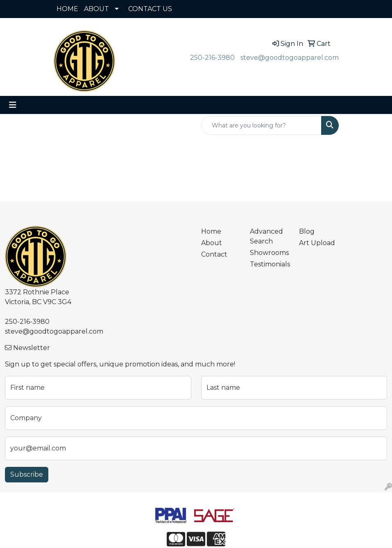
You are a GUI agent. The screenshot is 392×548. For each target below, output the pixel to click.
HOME (67, 9)
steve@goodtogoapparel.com (290, 58)
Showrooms (269, 253)
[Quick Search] (261, 125)
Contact (214, 254)
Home (211, 231)
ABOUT (96, 9)
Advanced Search (266, 236)
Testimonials (270, 264)
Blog (307, 231)
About (212, 243)
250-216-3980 (212, 58)
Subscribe (27, 474)
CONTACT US (150, 9)
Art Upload (317, 243)
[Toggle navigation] (13, 105)
